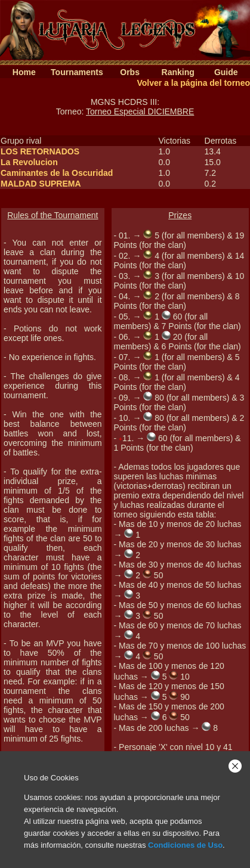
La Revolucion (29, 162)
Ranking (178, 72)
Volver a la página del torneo (193, 83)
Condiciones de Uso (185, 845)
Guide (226, 72)
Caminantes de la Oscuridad (57, 173)
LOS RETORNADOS (40, 151)
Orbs (130, 72)
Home (24, 72)
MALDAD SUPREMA (41, 184)
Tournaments (77, 72)
